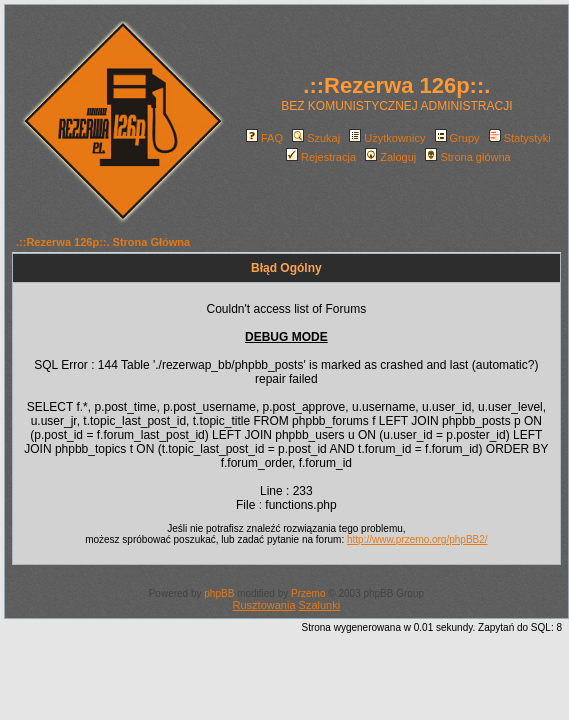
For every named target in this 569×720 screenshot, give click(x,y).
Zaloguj (390, 157)
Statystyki (520, 138)
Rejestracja (321, 157)
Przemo (308, 593)
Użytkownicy (387, 138)
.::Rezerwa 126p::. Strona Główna (103, 242)
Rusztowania (264, 605)
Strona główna (467, 157)
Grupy (457, 138)
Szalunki (320, 605)
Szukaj (316, 138)
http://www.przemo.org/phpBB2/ (417, 539)
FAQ (264, 138)
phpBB (219, 593)
